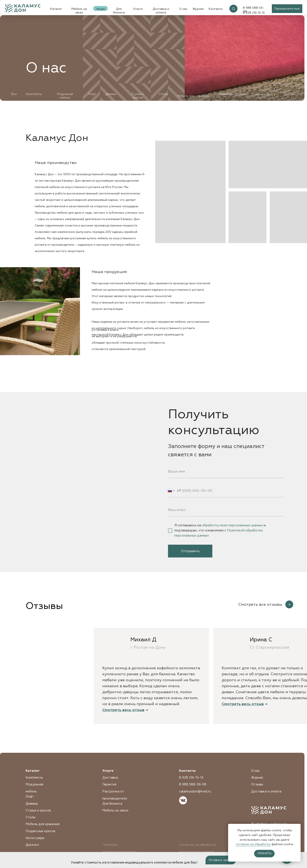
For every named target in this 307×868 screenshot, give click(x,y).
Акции (101, 9)
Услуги (138, 9)
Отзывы (257, 784)
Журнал (198, 9)
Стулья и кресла (138, 96)
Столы (163, 94)
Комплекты (34, 94)
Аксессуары (264, 94)
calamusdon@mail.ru (195, 791)
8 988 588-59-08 (193, 784)
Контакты (216, 9)
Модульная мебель (65, 96)
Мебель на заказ (79, 11)
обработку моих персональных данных (232, 525)
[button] (287, 9)
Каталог (56, 9)
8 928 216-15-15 (191, 778)
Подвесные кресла (232, 94)
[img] (233, 9)
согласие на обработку (253, 844)
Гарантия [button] (109, 784)
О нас (183, 9)
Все (14, 94)
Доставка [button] (110, 778)
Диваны (111, 94)
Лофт (92, 94)
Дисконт (290, 94)
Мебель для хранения (193, 96)
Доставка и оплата (161, 11)
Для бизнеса (119, 11)
